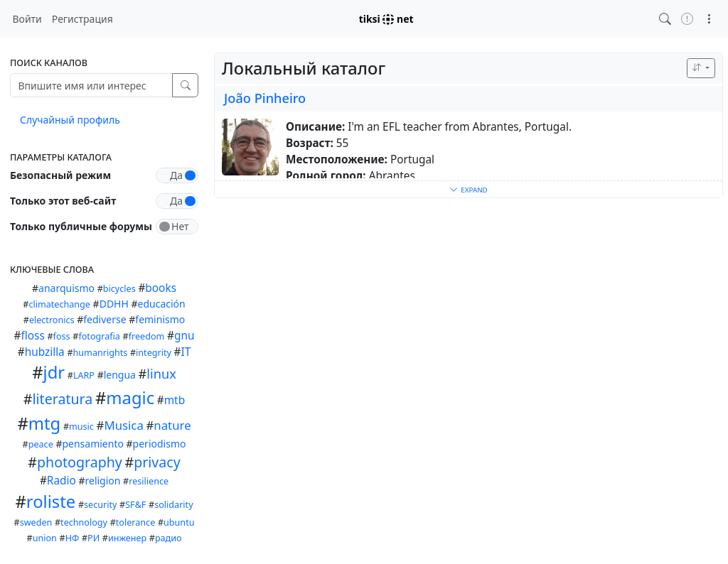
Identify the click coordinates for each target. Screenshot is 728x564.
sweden (36, 522)
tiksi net (386, 19)
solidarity (173, 505)
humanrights (101, 353)
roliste (51, 501)
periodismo (160, 444)
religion (102, 481)
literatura (63, 399)
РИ (93, 538)
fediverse (105, 319)
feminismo (160, 319)
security (100, 505)
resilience (149, 481)
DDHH (114, 304)
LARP (84, 375)
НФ (73, 538)
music (81, 427)
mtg (44, 423)
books (161, 288)
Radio (61, 481)
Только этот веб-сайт (63, 201)
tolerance (135, 522)
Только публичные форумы (81, 226)
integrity (154, 353)
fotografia (99, 336)
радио (168, 538)
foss (62, 336)
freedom (147, 336)
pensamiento (93, 444)
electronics (52, 320)
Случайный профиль (70, 120)
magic (130, 398)
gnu (184, 336)
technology (84, 522)
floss (32, 336)
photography (80, 462)
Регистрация (82, 19)
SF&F (135, 505)
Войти (27, 19)
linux (161, 374)
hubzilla (45, 352)
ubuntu (179, 522)
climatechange (59, 304)
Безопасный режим (60, 175)
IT (186, 352)
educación (162, 304)
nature (172, 425)
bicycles (119, 289)
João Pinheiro (265, 98)
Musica (123, 425)
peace (41, 444)
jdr (54, 372)
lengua (120, 375)
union (45, 538)
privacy (157, 462)
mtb (175, 400)
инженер (127, 538)
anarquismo (66, 288)
